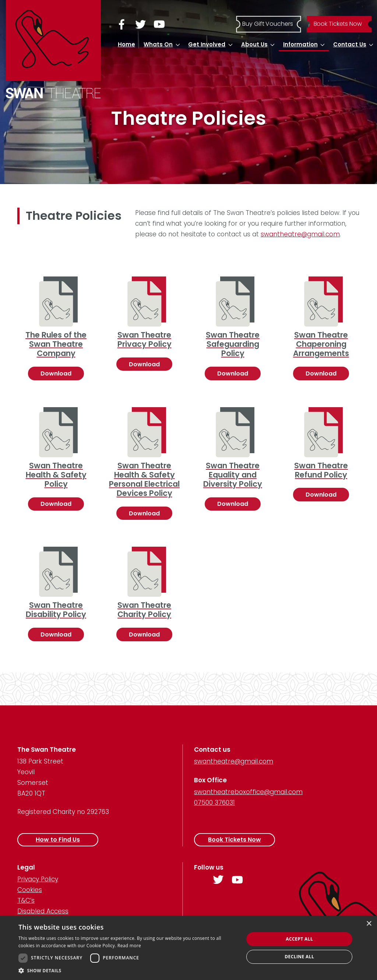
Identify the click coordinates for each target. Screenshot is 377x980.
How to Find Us (58, 840)
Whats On (158, 44)
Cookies (30, 890)
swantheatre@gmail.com (300, 234)
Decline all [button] (299, 957)
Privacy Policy (38, 879)
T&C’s (26, 900)
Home (126, 44)
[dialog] (188, 948)
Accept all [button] (299, 939)
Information (300, 44)
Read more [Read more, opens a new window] (129, 946)
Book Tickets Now (235, 840)
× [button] (369, 924)
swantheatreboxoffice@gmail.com (248, 792)
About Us (254, 44)
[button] (128, 971)
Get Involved (207, 44)
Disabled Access (43, 911)
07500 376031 (214, 803)
